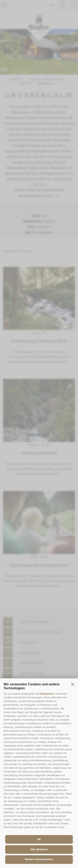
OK (39, 839)
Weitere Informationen (39, 859)
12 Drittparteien (45, 694)
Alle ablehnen (39, 849)
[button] (73, 684)
